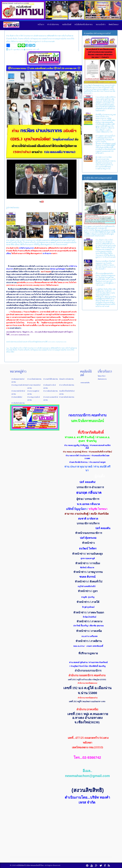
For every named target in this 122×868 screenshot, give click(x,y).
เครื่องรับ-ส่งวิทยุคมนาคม (32, 350)
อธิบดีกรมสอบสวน (44, 348)
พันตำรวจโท (18, 348)
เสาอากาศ (51, 350)
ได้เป (13, 352)
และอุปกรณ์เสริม (61, 350)
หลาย (69, 350)
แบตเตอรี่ (45, 350)
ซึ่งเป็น (15, 350)
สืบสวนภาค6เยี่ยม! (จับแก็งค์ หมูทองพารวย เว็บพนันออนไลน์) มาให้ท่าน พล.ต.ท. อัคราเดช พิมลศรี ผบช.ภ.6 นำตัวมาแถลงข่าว (106, 265)
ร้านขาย (21, 350)
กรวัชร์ (25, 348)
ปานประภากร (32, 348)
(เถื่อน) (8, 352)
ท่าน (11, 348)
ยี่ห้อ (73, 350)
